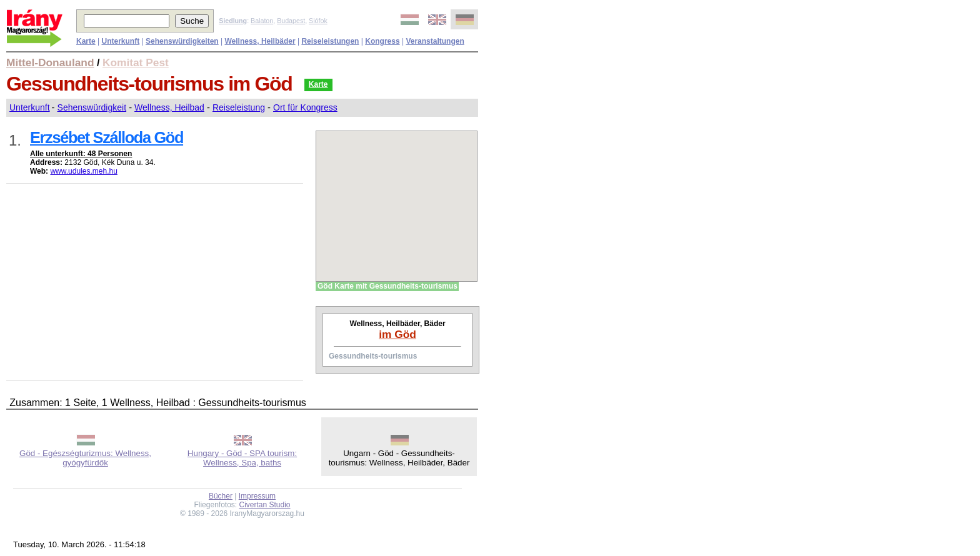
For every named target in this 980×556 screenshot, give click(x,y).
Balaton (262, 21)
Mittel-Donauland (50, 62)
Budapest (291, 21)
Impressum (257, 496)
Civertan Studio (265, 505)
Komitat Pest (136, 62)
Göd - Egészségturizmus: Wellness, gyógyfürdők (85, 458)
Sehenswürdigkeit (92, 107)
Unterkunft (30, 107)
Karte (318, 84)
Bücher (221, 496)
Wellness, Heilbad (169, 107)
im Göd (397, 334)
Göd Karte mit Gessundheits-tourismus (387, 286)
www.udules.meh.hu (83, 171)
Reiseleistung (239, 107)
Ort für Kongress (305, 107)
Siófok (318, 21)
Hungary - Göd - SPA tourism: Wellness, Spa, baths (242, 458)
